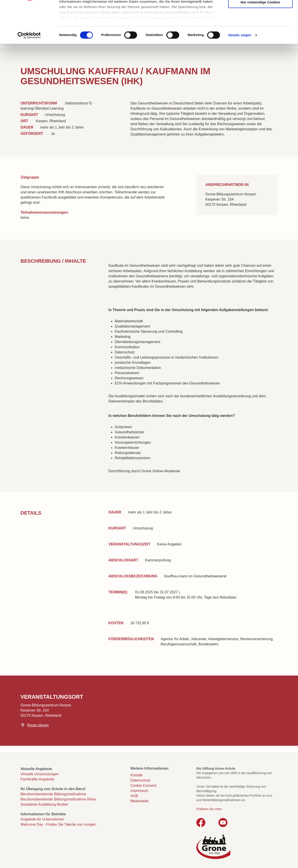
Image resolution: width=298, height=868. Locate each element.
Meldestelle (140, 801)
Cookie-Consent (143, 785)
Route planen (38, 725)
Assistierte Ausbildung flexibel (44, 804)
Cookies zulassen (260, 11)
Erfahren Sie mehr (209, 809)
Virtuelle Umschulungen (40, 774)
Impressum (139, 791)
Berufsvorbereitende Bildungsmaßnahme (53, 794)
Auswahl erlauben (260, 25)
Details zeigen (240, 72)
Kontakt (137, 775)
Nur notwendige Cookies (260, 39)
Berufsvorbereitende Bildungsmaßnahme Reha (58, 799)
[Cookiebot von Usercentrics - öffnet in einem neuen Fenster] (29, 72)
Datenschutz (141, 780)
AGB (134, 796)
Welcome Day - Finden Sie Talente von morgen (58, 824)
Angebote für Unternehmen (42, 819)
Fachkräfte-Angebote (37, 779)
